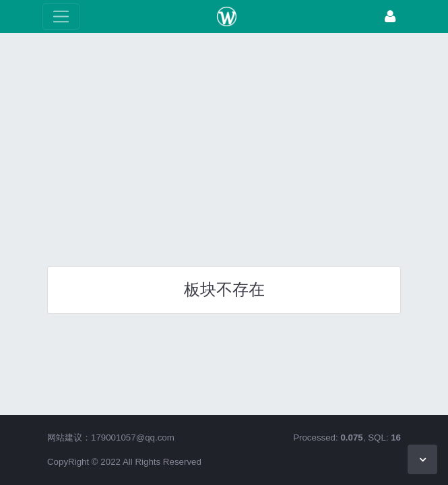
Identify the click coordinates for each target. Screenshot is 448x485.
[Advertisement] (224, 145)
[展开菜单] (61, 17)
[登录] (390, 17)
